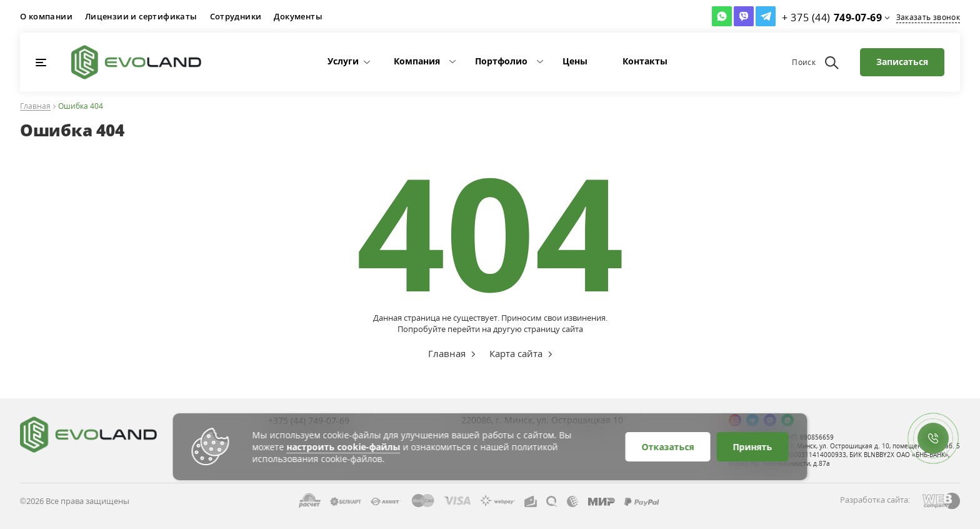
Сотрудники (236, 16)
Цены (575, 61)
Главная (35, 107)
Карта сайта (516, 353)
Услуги (343, 61)
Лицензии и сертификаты (141, 16)
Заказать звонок (928, 17)
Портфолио (501, 61)
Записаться (902, 62)
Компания (417, 61)
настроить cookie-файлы (344, 447)
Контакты (645, 61)
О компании (46, 16)
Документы (298, 16)
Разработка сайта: (875, 500)
